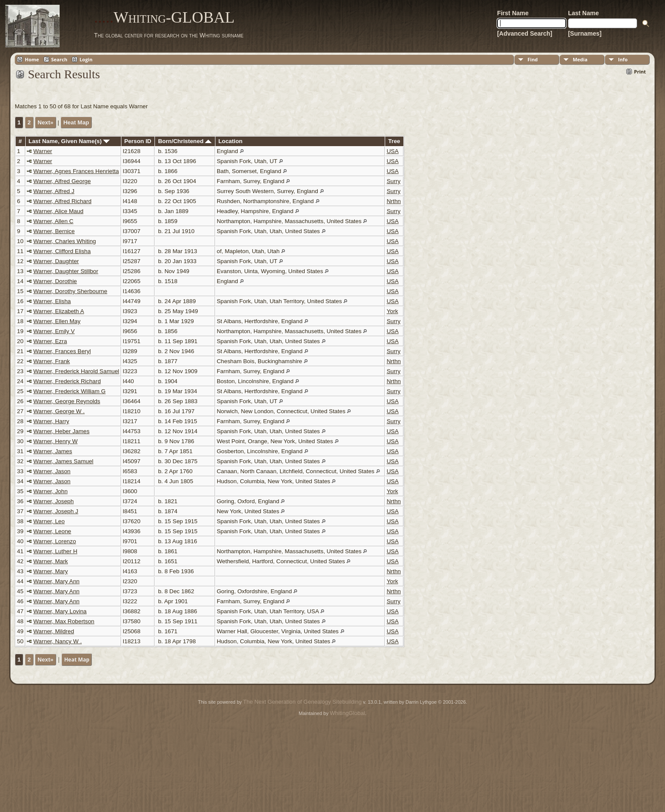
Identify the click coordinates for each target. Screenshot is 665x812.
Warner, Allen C (54, 221)
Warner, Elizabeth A (59, 311)
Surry (393, 181)
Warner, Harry (51, 421)
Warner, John (51, 491)
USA (392, 151)
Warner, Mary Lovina (60, 611)
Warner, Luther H (55, 551)
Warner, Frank (52, 361)
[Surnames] (585, 33)
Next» (45, 122)
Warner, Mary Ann (57, 581)
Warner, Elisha (52, 301)
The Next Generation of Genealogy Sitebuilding (302, 702)
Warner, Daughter (56, 261)
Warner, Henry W (56, 441)
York (392, 311)
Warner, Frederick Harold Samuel (76, 371)
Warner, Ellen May (57, 321)
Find (533, 59)
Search (59, 59)
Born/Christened (185, 141)
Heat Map (76, 122)
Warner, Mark (51, 561)
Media (580, 59)
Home (32, 59)
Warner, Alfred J (54, 191)
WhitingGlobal (348, 713)
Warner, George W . (59, 411)
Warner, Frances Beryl (62, 351)
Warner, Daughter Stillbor (66, 271)
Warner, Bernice (54, 231)
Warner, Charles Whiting (65, 241)
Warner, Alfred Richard (63, 201)
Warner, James (53, 451)
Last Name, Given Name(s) (69, 141)
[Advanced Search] (525, 33)
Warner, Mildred (54, 631)
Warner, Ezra (50, 341)
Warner (43, 151)
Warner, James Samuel (64, 461)
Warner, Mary (51, 571)
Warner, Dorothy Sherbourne (71, 291)
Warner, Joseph (54, 501)
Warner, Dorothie (55, 281)
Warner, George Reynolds (67, 401)
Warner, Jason (52, 471)
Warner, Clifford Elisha (62, 251)
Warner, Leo (49, 521)
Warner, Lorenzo (55, 541)
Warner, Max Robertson (64, 621)
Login (86, 59)
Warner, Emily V (54, 331)
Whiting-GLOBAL (164, 17)
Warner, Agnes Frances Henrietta (76, 171)
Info (623, 59)
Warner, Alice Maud (59, 211)
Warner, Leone (52, 531)
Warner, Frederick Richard (67, 381)
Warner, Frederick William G (70, 391)
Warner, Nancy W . (58, 641)
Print (640, 72)
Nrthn (394, 201)
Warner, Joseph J (56, 511)
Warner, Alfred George (62, 181)
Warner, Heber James (62, 431)
